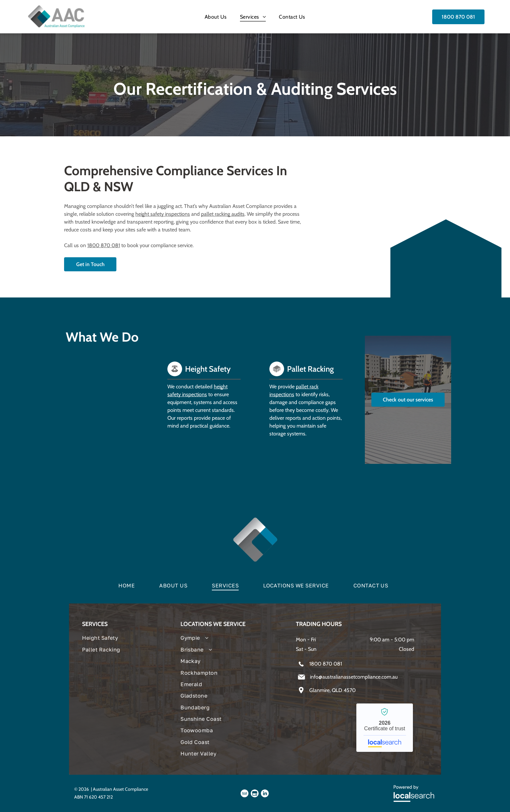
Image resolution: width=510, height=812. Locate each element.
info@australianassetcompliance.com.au (354, 677)
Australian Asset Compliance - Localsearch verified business (385, 728)
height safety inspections (163, 214)
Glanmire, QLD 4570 (332, 690)
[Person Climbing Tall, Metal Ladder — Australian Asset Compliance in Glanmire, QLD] (102, 412)
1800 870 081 (104, 245)
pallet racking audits (223, 214)
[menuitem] (216, 17)
